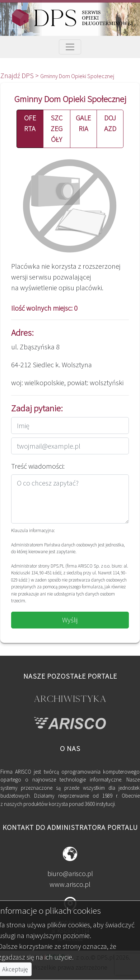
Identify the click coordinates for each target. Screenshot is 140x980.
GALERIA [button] (83, 123)
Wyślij (70, 620)
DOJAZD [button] (110, 123)
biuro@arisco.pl (70, 873)
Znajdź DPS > (20, 75)
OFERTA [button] (30, 123)
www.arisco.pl (70, 884)
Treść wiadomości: (38, 466)
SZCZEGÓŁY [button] (57, 128)
